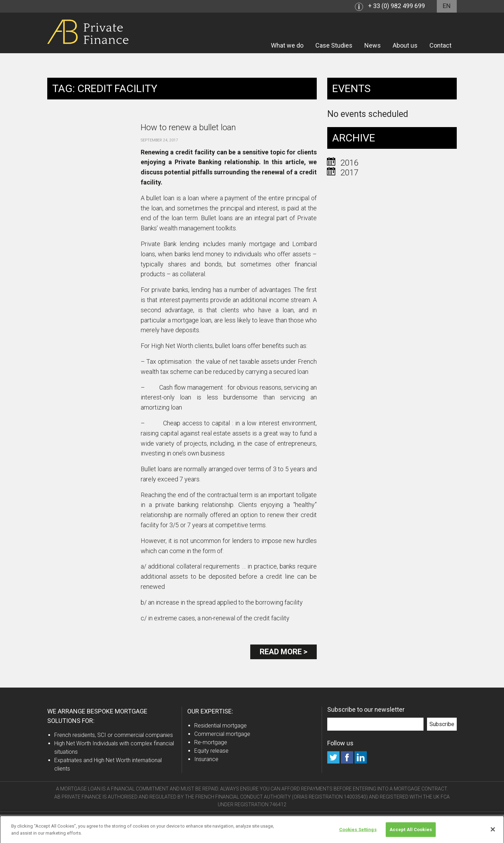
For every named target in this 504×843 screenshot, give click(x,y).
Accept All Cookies (411, 832)
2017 (349, 173)
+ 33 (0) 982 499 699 (397, 6)
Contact (440, 45)
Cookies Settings (358, 832)
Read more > (283, 652)
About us (405, 45)
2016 (349, 163)
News (373, 45)
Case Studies (334, 45)
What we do (287, 45)
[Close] (493, 832)
